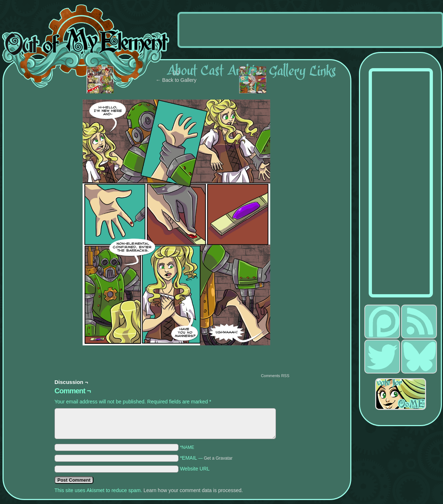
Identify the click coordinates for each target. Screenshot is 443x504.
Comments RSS (275, 376)
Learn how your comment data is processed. (193, 490)
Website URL (195, 469)
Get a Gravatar (218, 458)
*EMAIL (206, 458)
